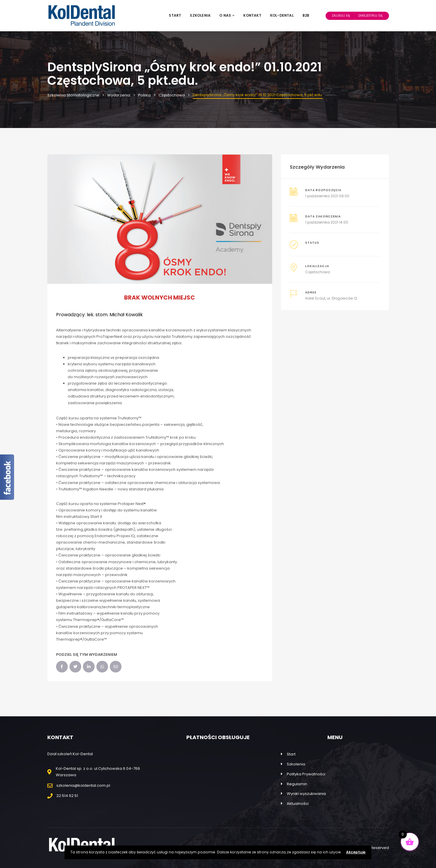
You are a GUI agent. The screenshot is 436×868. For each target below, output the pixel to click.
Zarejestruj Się (370, 16)
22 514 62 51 (67, 796)
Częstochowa (318, 272)
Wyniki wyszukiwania (306, 794)
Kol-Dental (282, 15)
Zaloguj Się (341, 16)
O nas (227, 15)
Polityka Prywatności (306, 774)
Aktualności (298, 804)
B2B (306, 15)
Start (175, 15)
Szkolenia (200, 15)
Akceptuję (356, 852)
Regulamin (297, 784)
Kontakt (252, 15)
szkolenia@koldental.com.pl (83, 785)
